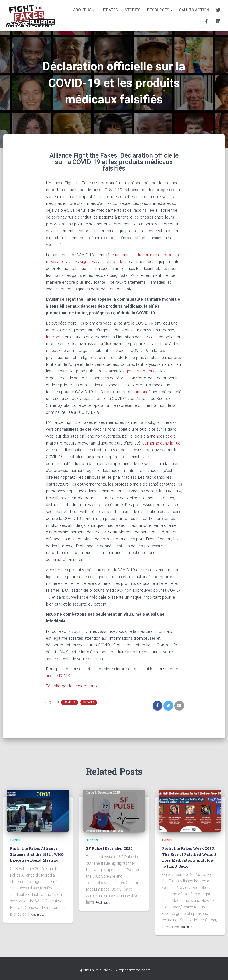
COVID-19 (70, 702)
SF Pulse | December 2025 (112, 848)
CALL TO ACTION (194, 10)
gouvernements (140, 371)
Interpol (53, 337)
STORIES (133, 10)
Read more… (41, 920)
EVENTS (17, 840)
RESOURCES (160, 10)
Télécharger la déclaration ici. (73, 686)
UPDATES (110, 10)
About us (84, 10)
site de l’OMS (58, 676)
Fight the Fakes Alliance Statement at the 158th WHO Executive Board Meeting (36, 857)
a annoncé (141, 392)
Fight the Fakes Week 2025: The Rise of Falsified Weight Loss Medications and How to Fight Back (190, 857)
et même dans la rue (161, 443)
